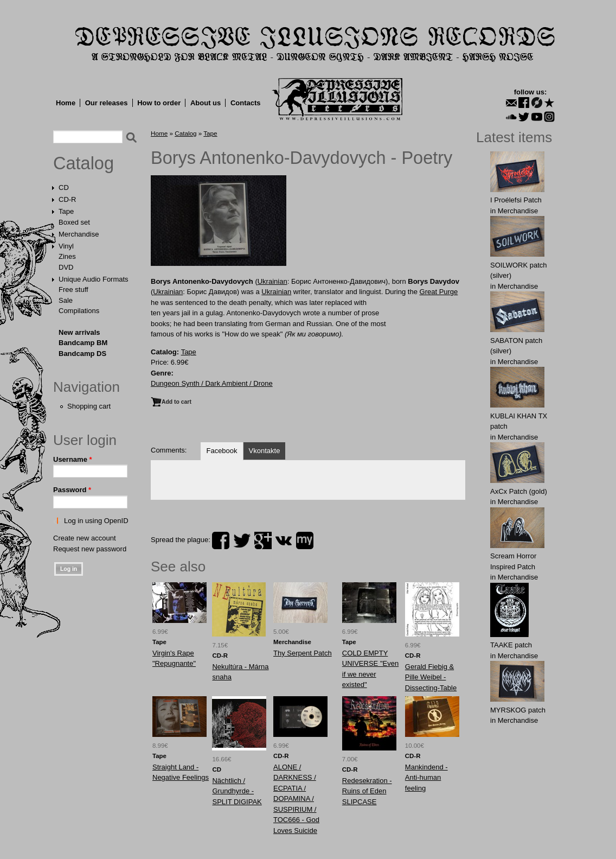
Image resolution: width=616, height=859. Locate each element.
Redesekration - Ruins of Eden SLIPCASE (367, 791)
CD (64, 187)
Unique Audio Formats (94, 279)
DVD (66, 267)
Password (72, 490)
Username (73, 459)
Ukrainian (272, 281)
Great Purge (439, 292)
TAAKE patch (511, 645)
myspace (305, 540)
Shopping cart (89, 406)
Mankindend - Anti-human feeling (426, 778)
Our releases (107, 103)
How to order (159, 103)
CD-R (68, 199)
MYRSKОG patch (518, 710)
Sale (66, 300)
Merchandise (79, 234)
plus (263, 540)
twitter (242, 540)
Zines (67, 256)
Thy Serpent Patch (303, 653)
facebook (221, 540)
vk (284, 540)
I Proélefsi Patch (516, 200)
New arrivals (79, 332)
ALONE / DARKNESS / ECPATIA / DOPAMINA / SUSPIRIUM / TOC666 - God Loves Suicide (296, 799)
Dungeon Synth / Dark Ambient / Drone (212, 383)
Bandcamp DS (82, 354)
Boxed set (74, 222)
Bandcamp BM (83, 343)
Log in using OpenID (96, 521)
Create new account (85, 538)
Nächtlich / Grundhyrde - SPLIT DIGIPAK (237, 791)
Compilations (79, 311)
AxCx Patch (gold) (519, 491)
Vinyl (66, 246)
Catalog (84, 163)
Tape (66, 211)
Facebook (222, 451)
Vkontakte (265, 451)
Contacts (246, 103)
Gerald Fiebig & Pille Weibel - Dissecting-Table (431, 677)
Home (66, 103)
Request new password (90, 549)
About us (206, 103)
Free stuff (73, 289)
